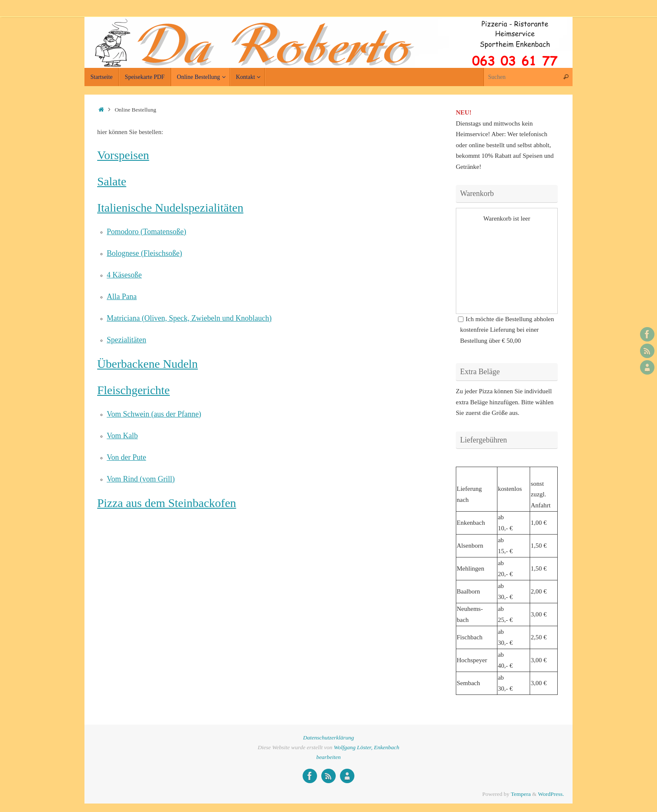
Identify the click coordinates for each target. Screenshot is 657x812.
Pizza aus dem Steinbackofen (167, 503)
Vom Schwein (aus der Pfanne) (154, 414)
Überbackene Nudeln (147, 364)
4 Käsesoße (124, 275)
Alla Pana (122, 297)
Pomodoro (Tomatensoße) (147, 232)
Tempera (521, 794)
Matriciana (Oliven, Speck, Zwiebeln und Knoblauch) (189, 318)
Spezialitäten (127, 340)
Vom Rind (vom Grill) (141, 479)
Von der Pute (127, 457)
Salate (112, 181)
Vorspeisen (123, 155)
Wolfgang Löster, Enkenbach (366, 747)
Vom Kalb (122, 436)
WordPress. (551, 794)
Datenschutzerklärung (328, 738)
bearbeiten (328, 757)
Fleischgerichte (133, 390)
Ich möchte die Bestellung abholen (506, 319)
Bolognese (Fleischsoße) (145, 253)
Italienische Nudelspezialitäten (170, 208)
